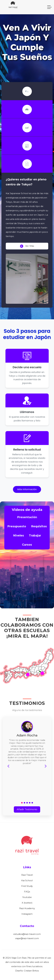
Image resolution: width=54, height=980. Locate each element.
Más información (27, 489)
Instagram (27, 914)
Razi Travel (27, 875)
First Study (27, 886)
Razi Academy (27, 908)
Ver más (27, 246)
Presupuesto (17, 526)
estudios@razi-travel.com (27, 934)
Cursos (27, 545)
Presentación (27, 517)
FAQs (27, 892)
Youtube (27, 897)
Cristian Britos (31, 971)
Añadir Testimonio (27, 809)
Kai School (27, 880)
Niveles (19, 535)
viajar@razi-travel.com (27, 938)
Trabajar (35, 535)
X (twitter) (27, 903)
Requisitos (39, 526)
